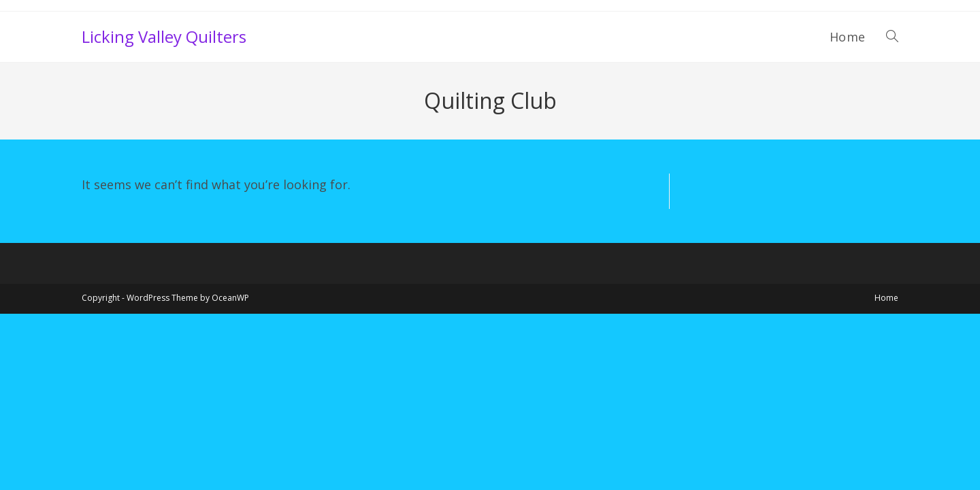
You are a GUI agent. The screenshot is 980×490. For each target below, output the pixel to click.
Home (886, 298)
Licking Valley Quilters (164, 36)
